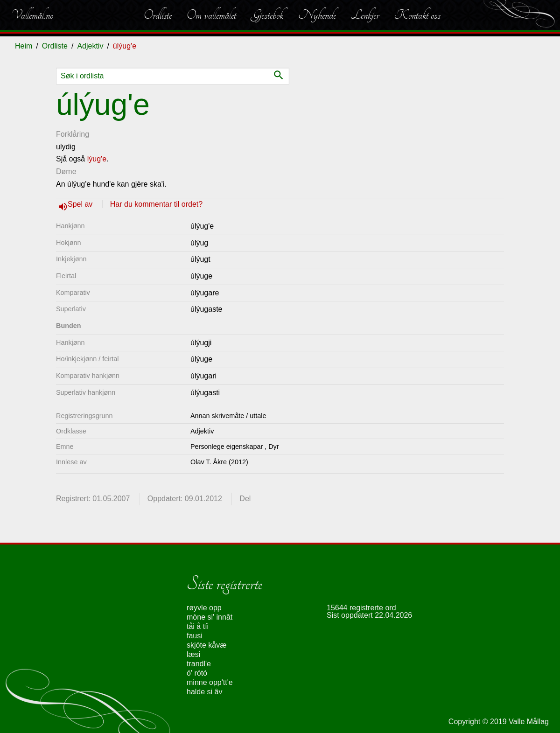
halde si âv (205, 692)
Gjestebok (267, 15)
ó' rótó (197, 673)
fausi (195, 636)
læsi (193, 654)
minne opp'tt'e (210, 682)
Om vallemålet (211, 15)
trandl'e (199, 664)
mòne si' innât (210, 617)
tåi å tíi (198, 626)
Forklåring (73, 134)
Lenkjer (365, 15)
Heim (24, 46)
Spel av (81, 204)
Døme (66, 171)
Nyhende (317, 15)
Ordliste (158, 15)
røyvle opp (204, 608)
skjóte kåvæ (206, 645)
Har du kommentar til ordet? (156, 204)
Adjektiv (90, 46)
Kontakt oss (417, 15)
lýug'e (97, 159)
